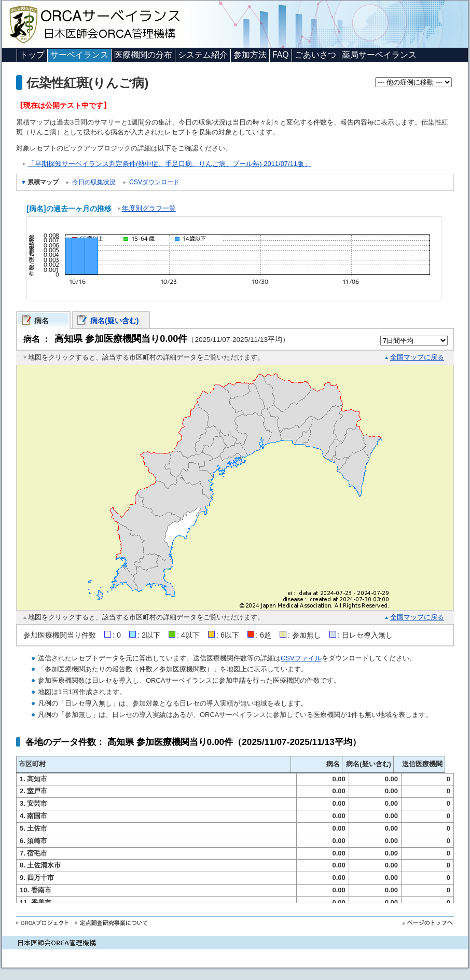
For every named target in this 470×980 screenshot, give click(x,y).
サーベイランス (79, 55)
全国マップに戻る (417, 357)
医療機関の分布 (143, 55)
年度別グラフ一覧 (149, 208)
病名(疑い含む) (115, 321)
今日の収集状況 (94, 182)
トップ (32, 55)
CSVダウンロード (154, 182)
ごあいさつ (315, 55)
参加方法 (250, 55)
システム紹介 (203, 55)
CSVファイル (301, 658)
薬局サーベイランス (379, 55)
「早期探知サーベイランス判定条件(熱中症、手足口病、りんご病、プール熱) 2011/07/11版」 (169, 164)
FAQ (281, 55)
